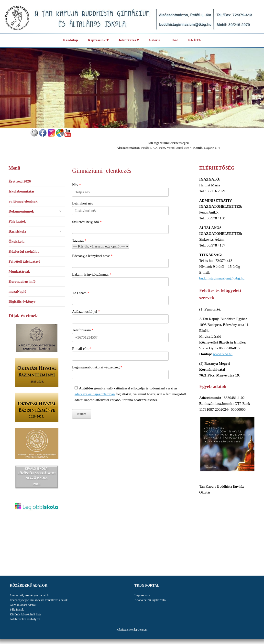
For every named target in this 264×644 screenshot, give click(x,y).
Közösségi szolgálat (24, 251)
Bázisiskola (17, 231)
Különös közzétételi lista (26, 614)
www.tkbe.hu (223, 354)
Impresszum (142, 595)
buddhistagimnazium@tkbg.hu (222, 278)
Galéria (154, 40)
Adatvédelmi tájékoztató (150, 600)
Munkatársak (19, 271)
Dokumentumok (21, 211)
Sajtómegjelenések (23, 201)
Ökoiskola (16, 241)
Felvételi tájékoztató (24, 261)
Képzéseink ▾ (98, 40)
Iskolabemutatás (22, 191)
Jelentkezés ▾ (129, 40)
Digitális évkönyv (22, 301)
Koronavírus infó (22, 281)
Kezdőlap (71, 40)
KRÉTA (195, 40)
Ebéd (174, 40)
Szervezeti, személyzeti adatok (29, 595)
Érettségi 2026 (20, 181)
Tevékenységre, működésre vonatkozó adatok (39, 600)
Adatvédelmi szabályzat (25, 619)
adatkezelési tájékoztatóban (95, 394)
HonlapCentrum (138, 630)
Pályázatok (17, 221)
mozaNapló (17, 291)
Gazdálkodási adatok (23, 605)
